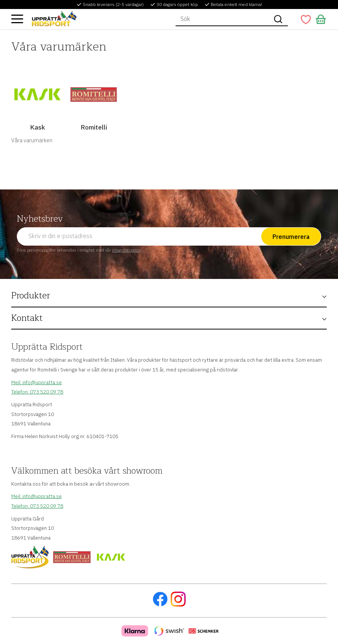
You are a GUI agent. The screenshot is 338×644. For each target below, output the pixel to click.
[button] (17, 19)
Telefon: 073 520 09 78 (37, 392)
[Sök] (278, 19)
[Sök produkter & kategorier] (222, 19)
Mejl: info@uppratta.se (36, 382)
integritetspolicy (126, 250)
